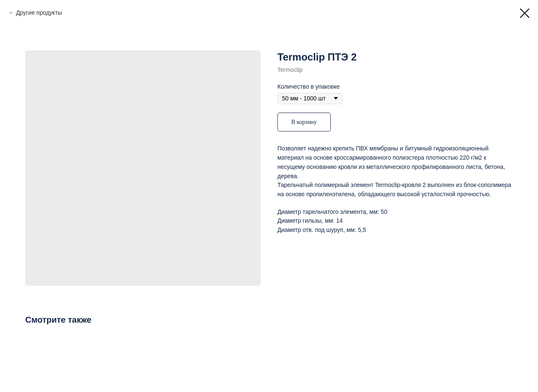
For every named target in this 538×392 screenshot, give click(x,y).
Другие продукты (39, 13)
